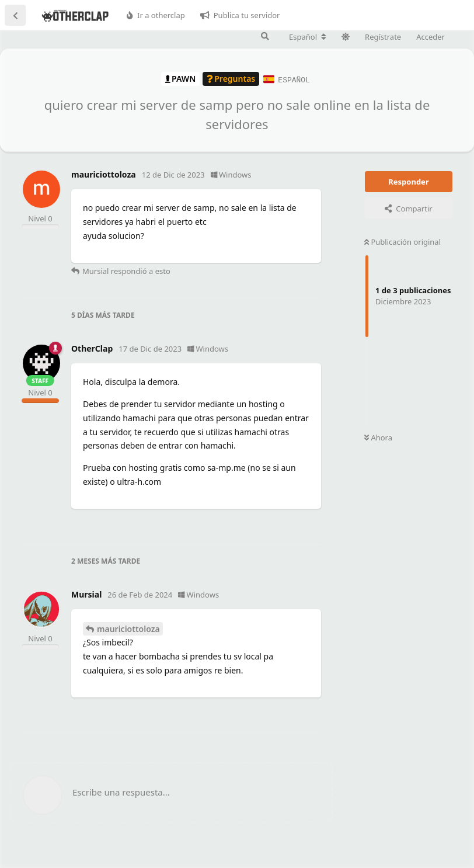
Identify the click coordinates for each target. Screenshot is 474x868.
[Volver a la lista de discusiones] (15, 15)
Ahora (378, 437)
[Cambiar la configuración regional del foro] (308, 37)
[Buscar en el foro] (265, 36)
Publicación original (402, 241)
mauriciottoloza (128, 628)
